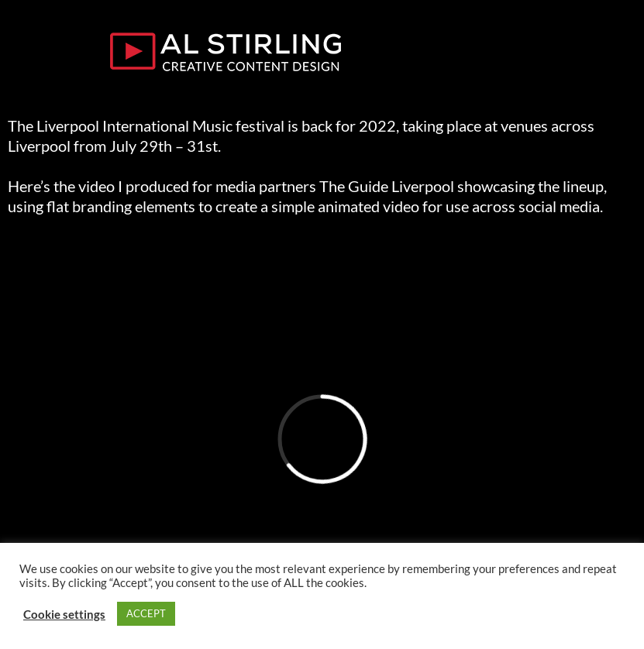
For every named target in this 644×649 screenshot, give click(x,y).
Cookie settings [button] (64, 614)
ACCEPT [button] (146, 613)
